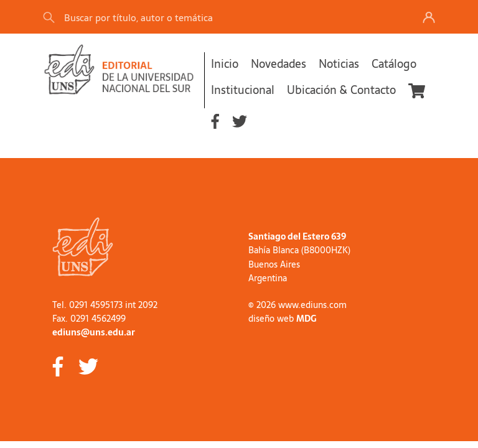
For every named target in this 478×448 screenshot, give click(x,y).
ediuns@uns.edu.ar (94, 332)
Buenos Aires (274, 264)
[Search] (217, 17)
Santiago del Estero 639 (297, 236)
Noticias (339, 64)
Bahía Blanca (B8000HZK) (299, 250)
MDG (306, 319)
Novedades (279, 64)
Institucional (243, 90)
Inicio (225, 64)
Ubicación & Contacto (341, 90)
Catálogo (394, 64)
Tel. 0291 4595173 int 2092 (105, 305)
